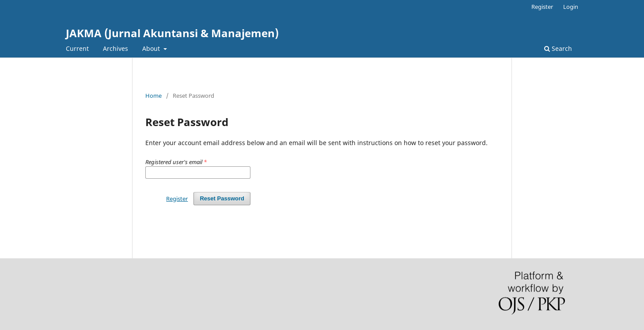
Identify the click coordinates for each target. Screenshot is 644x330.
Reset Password (222, 198)
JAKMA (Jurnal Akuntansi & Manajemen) (172, 33)
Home (153, 96)
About (152, 48)
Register (542, 7)
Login (571, 7)
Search (558, 48)
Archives (116, 48)
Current (77, 48)
